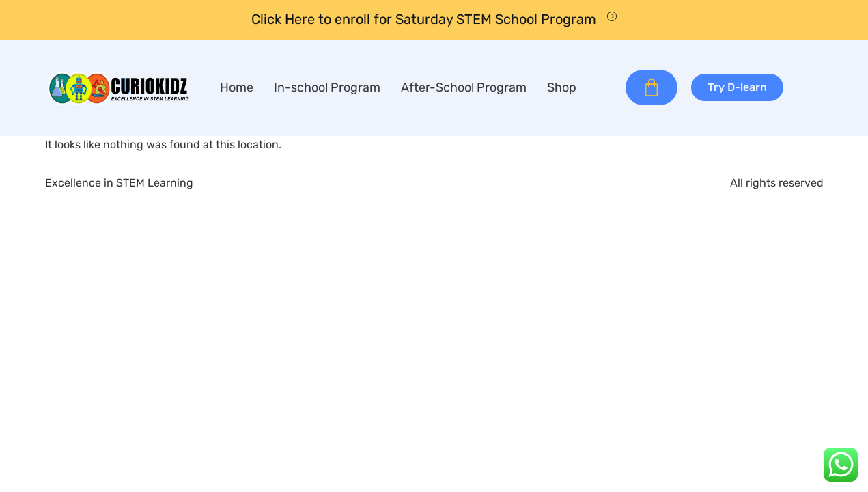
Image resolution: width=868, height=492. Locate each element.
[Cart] (652, 87)
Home (237, 87)
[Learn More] (434, 20)
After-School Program (464, 87)
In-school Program (327, 87)
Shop (562, 87)
